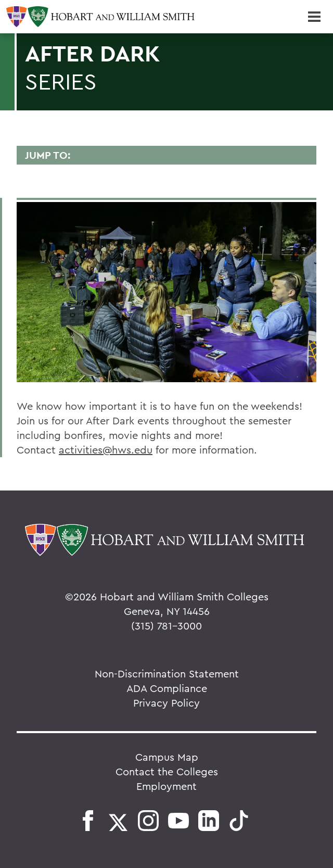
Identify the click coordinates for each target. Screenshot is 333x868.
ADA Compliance (167, 688)
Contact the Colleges (167, 771)
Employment (166, 786)
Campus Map (167, 757)
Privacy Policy (166, 703)
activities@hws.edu (106, 450)
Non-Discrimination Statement (167, 674)
